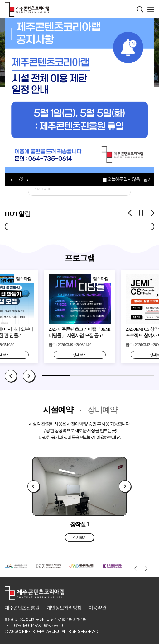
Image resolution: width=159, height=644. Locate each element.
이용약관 (97, 608)
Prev (11, 376)
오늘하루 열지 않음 (123, 179)
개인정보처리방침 (64, 608)
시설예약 (58, 410)
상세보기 (79, 355)
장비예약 (102, 410)
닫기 (147, 180)
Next (29, 376)
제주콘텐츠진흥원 (22, 608)
